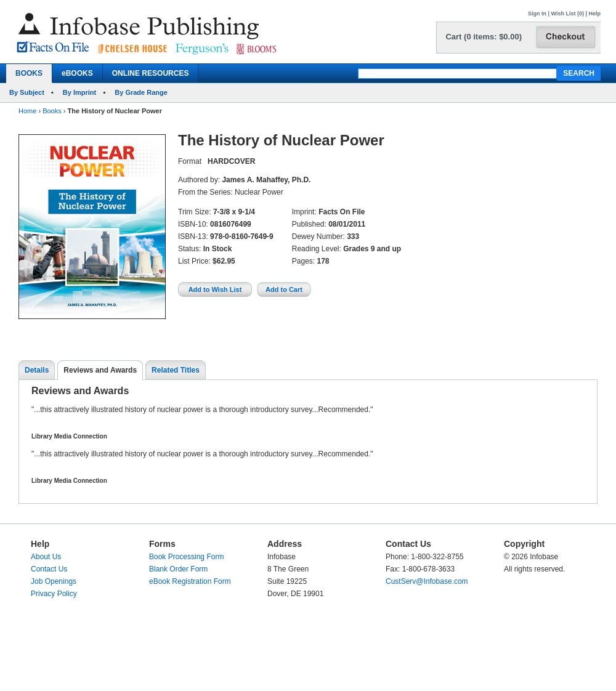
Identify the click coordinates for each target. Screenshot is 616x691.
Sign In (537, 14)
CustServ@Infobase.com (427, 581)
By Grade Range (141, 92)
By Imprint (79, 92)
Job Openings (54, 581)
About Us (46, 557)
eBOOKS (77, 73)
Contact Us (49, 569)
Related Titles (176, 370)
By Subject (27, 92)
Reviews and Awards (100, 370)
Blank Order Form (178, 569)
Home (27, 111)
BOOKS (29, 73)
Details (37, 370)
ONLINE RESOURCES (151, 73)
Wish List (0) (568, 14)
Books (52, 111)
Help (594, 14)
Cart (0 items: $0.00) (484, 37)
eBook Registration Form (190, 581)
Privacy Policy (54, 594)
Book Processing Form (186, 557)
